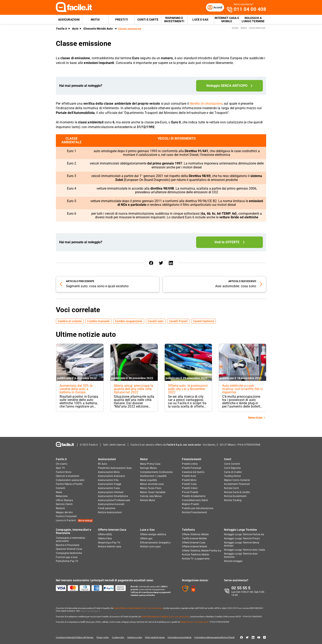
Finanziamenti (192, 459)
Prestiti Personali (192, 468)
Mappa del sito (64, 512)
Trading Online (232, 476)
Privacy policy (103, 637)
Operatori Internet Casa (69, 549)
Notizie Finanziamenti (194, 512)
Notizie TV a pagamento (196, 559)
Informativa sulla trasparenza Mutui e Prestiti (218, 637)
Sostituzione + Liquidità (153, 476)
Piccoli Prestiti (190, 492)
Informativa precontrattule (182, 637)
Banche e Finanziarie (68, 545)
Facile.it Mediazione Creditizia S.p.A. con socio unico (165, 617)
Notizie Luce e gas (150, 547)
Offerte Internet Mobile (194, 547)
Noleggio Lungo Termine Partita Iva (244, 535)
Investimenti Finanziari (237, 484)
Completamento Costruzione (156, 472)
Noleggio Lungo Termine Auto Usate (244, 550)
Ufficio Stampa (64, 500)
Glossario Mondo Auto (98, 29)
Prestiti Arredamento (194, 496)
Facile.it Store (64, 472)
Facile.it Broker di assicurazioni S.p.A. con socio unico (138, 608)
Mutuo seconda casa (152, 484)
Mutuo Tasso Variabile (153, 492)
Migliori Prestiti (190, 504)
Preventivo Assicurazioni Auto (115, 468)
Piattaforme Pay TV (67, 561)
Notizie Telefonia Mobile (195, 555)
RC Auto (103, 464)
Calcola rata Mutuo (151, 496)
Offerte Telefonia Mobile (195, 535)
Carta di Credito (233, 472)
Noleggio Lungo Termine (240, 530)
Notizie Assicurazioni (110, 512)
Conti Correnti (232, 464)
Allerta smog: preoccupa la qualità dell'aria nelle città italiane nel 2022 (133, 389)
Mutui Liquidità (149, 480)
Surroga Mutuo (149, 468)
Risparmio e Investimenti (174, 20)
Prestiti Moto (189, 480)
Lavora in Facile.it (74, 521)
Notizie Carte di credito (237, 492)
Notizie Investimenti (235, 496)
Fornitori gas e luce (67, 557)
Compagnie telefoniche (69, 553)
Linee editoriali (257, 28)
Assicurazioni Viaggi (110, 484)
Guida (235, 28)
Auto (75, 29)
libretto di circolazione (206, 104)
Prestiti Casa (189, 484)
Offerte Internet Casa (112, 530)
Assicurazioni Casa (109, 488)
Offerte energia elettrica (153, 535)
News (244, 28)
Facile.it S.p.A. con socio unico (194, 622)
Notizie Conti (231, 488)
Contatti (60, 488)
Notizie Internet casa (110, 547)
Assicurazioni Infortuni (111, 492)
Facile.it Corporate (66, 516)
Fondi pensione (107, 508)
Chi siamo (62, 464)
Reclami (60, 508)
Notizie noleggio (233, 561)
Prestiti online (190, 464)
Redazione (62, 496)
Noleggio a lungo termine (253, 20)
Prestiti (122, 20)
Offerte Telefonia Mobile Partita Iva (201, 551)
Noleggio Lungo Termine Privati (242, 539)
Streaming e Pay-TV (109, 543)
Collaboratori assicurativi (70, 480)
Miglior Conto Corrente (237, 480)
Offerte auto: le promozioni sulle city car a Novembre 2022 (188, 389)
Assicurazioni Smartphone (113, 496)
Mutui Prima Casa (150, 464)
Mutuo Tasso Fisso (151, 488)
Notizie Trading (233, 500)
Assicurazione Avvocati (111, 504)
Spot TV (60, 468)
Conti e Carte (148, 20)
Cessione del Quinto (193, 472)
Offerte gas (146, 539)
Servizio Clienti (64, 504)
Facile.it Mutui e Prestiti (69, 484)
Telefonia (188, 530)
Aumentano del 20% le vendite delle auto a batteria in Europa (76, 389)
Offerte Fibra (105, 539)
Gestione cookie (136, 637)
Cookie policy (119, 637)
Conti (228, 459)
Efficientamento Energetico (155, 543)
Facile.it (62, 29)
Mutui (95, 20)
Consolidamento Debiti (195, 500)
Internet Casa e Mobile (227, 20)
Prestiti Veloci (190, 488)
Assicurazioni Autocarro (112, 476)
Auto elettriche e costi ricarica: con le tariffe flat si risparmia (241, 389)
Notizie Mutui (148, 500)
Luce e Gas (200, 20)
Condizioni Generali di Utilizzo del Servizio (75, 637)
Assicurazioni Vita (108, 480)
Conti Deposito (232, 468)
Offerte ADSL (105, 535)
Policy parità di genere (157, 637)
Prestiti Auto (189, 476)
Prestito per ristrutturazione (197, 508)
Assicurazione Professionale (114, 500)
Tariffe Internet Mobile (194, 539)
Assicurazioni (69, 20)
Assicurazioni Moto (109, 472)
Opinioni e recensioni (68, 476)
